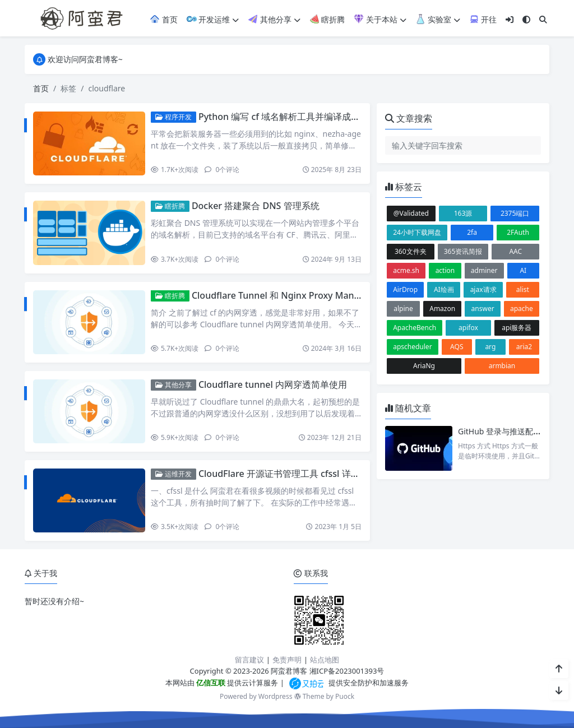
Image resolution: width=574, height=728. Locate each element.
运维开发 (173, 474)
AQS (457, 347)
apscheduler (412, 347)
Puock (345, 696)
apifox (468, 328)
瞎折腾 (327, 19)
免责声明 (287, 660)
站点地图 (325, 660)
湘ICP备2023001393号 (347, 671)
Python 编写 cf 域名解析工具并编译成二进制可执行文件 (311, 117)
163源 (463, 213)
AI (523, 270)
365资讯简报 (463, 251)
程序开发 (173, 117)
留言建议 (249, 660)
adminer (484, 270)
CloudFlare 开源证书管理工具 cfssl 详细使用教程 (297, 474)
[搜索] (543, 19)
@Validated (411, 213)
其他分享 (274, 19)
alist (523, 289)
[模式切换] (526, 19)
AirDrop (405, 289)
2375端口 (515, 213)
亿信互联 (210, 683)
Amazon (442, 309)
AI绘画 (444, 289)
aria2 (524, 347)
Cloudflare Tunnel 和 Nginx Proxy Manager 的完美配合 (306, 295)
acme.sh (406, 270)
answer (483, 309)
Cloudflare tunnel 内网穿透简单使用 (273, 384)
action (445, 270)
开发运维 (213, 19)
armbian (502, 366)
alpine (403, 309)
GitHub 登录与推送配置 (499, 431)
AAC (515, 251)
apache (522, 309)
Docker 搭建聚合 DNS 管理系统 (256, 206)
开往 (483, 19)
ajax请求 (483, 289)
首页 (164, 19)
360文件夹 (411, 251)
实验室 (438, 19)
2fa (472, 232)
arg (490, 347)
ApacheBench (415, 328)
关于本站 (380, 19)
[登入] (510, 19)
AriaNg (424, 366)
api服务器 (517, 328)
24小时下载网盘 (417, 232)
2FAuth (518, 232)
